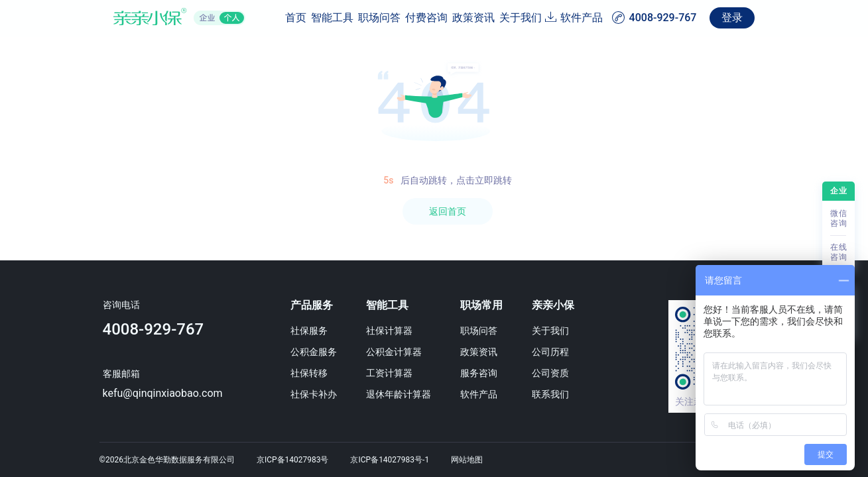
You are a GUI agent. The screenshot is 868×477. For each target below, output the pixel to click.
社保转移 (312, 373)
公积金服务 (316, 352)
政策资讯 (434, 18)
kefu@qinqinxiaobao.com (158, 393)
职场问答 (310, 18)
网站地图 (467, 460)
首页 (196, 18)
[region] (434, 257)
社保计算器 (397, 331)
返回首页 (448, 211)
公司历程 (567, 352)
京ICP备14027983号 (293, 460)
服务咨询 (491, 373)
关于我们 (497, 18)
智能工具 (247, 18)
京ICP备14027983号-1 (390, 460)
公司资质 (567, 373)
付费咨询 (372, 18)
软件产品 (664, 18)
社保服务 (312, 331)
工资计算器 (397, 373)
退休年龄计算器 (406, 394)
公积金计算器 (401, 352)
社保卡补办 (316, 394)
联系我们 (567, 394)
